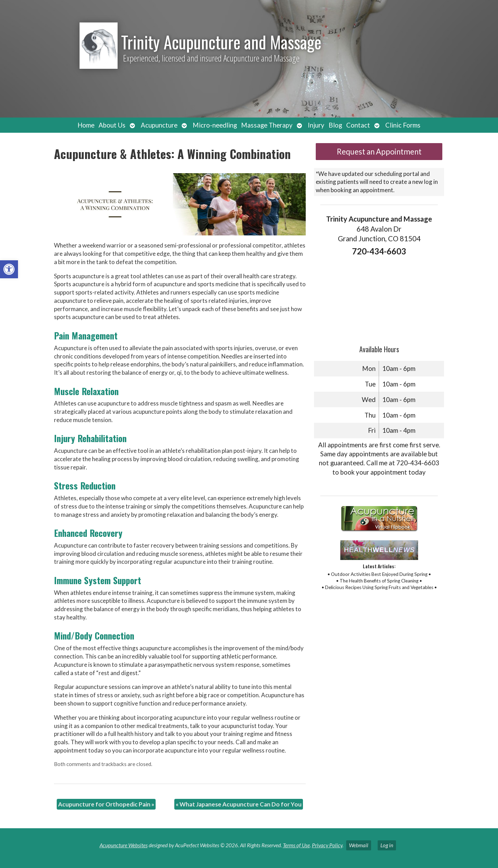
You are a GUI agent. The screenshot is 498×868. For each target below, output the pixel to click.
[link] (9, 269)
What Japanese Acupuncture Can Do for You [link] (239, 804)
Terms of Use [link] (296, 845)
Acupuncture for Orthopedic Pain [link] (106, 804)
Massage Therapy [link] (267, 125)
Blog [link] (335, 125)
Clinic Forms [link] (403, 125)
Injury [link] (316, 125)
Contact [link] (358, 125)
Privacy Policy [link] (327, 845)
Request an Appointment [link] (379, 152)
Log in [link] (387, 845)
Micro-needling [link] (215, 125)
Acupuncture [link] (159, 125)
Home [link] (86, 125)
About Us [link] (112, 125)
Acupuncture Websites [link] (124, 845)
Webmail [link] (359, 845)
